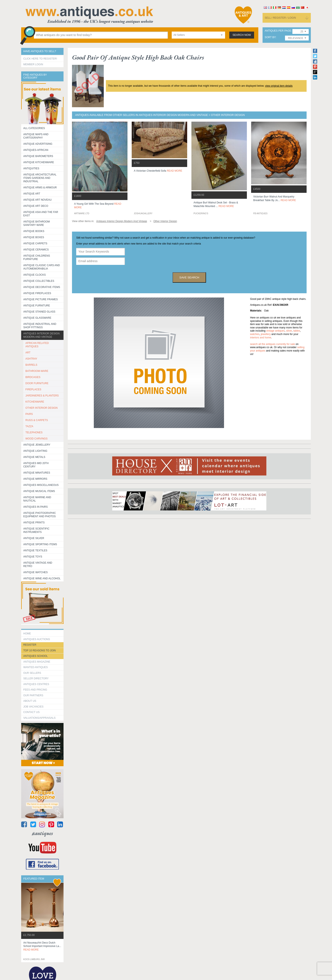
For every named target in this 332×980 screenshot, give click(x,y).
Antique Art (32, 194)
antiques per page (278, 31)
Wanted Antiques (36, 667)
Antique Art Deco (36, 206)
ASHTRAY (31, 359)
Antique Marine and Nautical (37, 499)
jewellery (266, 334)
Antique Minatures (37, 473)
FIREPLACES (33, 389)
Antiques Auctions (37, 639)
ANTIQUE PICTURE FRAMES (41, 299)
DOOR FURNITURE (37, 383)
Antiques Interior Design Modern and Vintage (41, 335)
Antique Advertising (38, 144)
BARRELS (31, 365)
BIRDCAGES (33, 377)
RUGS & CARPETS (37, 420)
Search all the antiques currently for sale (273, 344)
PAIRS (29, 414)
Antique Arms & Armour (40, 188)
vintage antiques (275, 331)
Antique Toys (33, 557)
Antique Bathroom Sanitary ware (37, 223)
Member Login (33, 64)
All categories (34, 128)
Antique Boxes (34, 237)
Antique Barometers (38, 156)
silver (289, 331)
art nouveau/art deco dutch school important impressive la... (42, 946)
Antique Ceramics (36, 250)
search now (242, 35)
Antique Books (34, 231)
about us (30, 701)
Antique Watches (35, 572)
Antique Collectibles (39, 281)
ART (28, 353)
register (30, 645)
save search (189, 277)
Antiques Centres (36, 684)
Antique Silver (34, 538)
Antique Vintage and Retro (38, 564)
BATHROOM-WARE (37, 371)
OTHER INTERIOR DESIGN (41, 408)
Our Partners (33, 695)
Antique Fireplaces (37, 293)
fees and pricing (35, 690)
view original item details (279, 86)
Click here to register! (40, 59)
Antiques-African (36, 150)
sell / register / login (280, 18)
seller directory (36, 678)
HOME (27, 634)
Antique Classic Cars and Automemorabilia (42, 267)
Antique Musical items (39, 491)
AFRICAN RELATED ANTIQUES (37, 345)
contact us (31, 712)
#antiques (42, 833)
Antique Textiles (35, 550)
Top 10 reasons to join (39, 651)
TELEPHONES (34, 432)
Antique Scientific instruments (36, 530)
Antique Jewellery (37, 445)
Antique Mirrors (35, 479)
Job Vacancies (33, 707)
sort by (270, 37)
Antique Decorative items (42, 287)
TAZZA (29, 426)
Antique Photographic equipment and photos (40, 515)
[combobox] (198, 35)
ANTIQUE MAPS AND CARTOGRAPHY (36, 136)
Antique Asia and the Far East (41, 214)
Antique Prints (34, 523)
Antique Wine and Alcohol (42, 578)
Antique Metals (34, 457)
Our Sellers (32, 673)
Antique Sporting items (40, 544)
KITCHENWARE (35, 402)
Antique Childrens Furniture (37, 257)
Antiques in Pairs (35, 507)
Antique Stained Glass (39, 312)
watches (255, 334)
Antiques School (35, 656)
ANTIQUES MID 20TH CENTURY (36, 465)
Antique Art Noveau (37, 200)
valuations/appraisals (39, 718)
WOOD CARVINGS (36, 439)
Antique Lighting (35, 451)
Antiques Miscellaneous (41, 485)
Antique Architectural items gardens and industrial (40, 178)
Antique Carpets (35, 243)
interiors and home (261, 338)
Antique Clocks (35, 275)
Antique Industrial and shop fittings (40, 326)
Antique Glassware (37, 318)
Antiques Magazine (37, 662)
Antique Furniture (37, 306)
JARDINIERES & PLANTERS (42, 396)
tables (297, 331)
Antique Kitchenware (39, 162)
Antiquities (31, 168)
